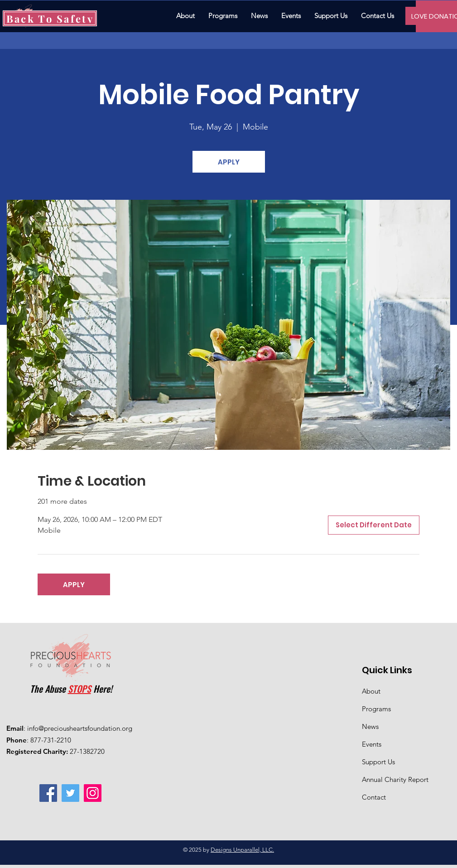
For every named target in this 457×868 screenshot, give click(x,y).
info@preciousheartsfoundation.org (80, 728)
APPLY (229, 162)
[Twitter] (70, 793)
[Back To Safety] (50, 18)
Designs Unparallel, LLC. (242, 850)
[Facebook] (48, 793)
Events (372, 744)
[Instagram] (93, 793)
